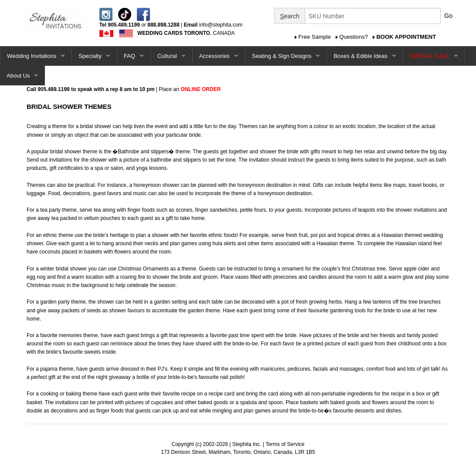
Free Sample (315, 37)
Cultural (167, 56)
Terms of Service (285, 444)
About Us (18, 76)
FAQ (129, 56)
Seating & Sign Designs (282, 56)
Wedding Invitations (32, 56)
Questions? (354, 37)
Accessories (214, 56)
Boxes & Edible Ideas (360, 56)
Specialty (90, 56)
